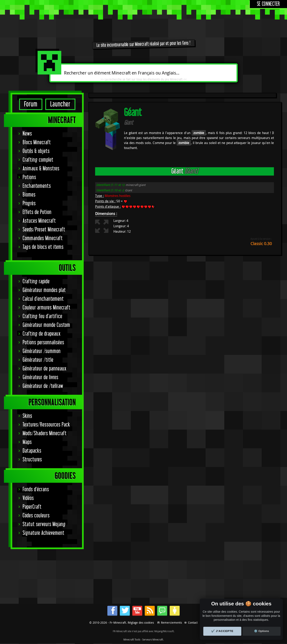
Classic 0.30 (261, 244)
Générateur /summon (42, 351)
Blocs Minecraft (37, 142)
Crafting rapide (36, 282)
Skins (27, 416)
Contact (193, 623)
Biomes (29, 195)
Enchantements (37, 186)
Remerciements (171, 623)
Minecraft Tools (132, 639)
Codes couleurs (36, 516)
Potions (29, 177)
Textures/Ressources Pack (46, 425)
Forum (31, 104)
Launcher (60, 104)
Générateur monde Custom (46, 325)
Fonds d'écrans (36, 489)
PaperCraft (32, 507)
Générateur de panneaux (45, 369)
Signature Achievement (44, 533)
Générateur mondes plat (44, 290)
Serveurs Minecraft (153, 639)
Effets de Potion (37, 212)
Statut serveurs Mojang (44, 524)
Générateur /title (38, 360)
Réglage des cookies (141, 623)
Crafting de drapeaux (42, 334)
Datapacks (32, 451)
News (27, 134)
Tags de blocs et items (43, 247)
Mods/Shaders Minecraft (45, 433)
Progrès (29, 203)
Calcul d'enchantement (43, 299)
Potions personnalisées (43, 343)
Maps (27, 442)
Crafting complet (38, 160)
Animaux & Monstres (41, 169)
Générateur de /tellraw (43, 386)
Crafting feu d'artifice (42, 316)
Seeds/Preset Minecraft (44, 230)
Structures (32, 460)
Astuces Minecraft (39, 221)
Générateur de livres (40, 377)
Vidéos (28, 498)
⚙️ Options (261, 631)
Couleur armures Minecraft (47, 308)
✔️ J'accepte (222, 631)
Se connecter (268, 4)
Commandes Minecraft (43, 238)
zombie (199, 133)
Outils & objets (36, 151)
